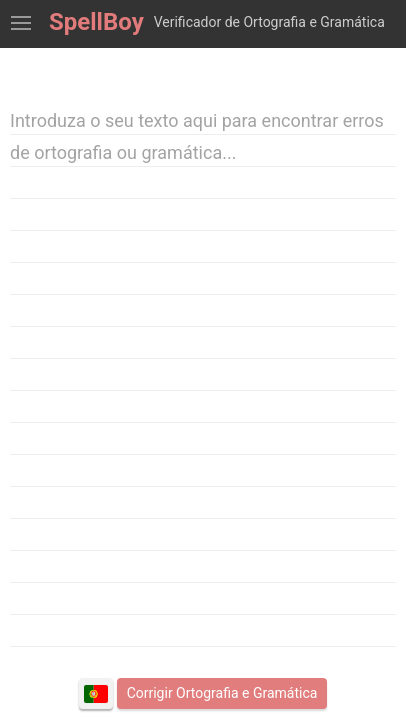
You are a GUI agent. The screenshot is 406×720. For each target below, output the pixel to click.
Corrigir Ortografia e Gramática (222, 693)
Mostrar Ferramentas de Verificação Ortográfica (21, 24)
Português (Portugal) (96, 694)
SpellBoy (96, 22)
